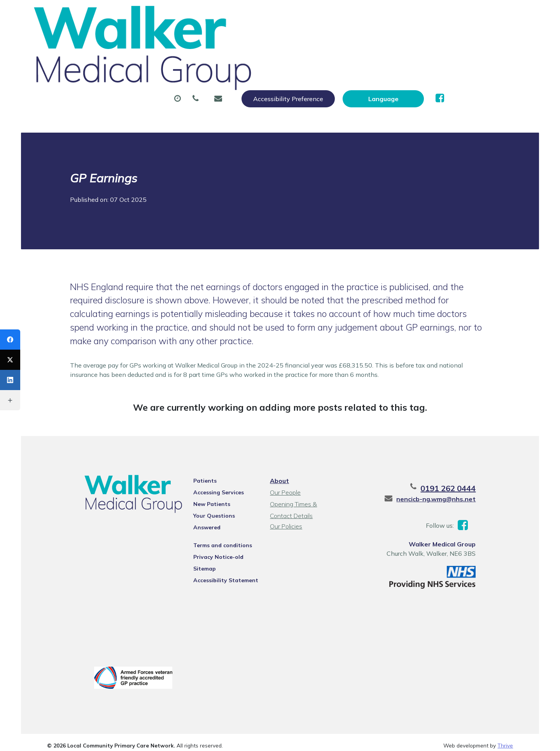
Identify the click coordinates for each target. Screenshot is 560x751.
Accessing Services (208, 445)
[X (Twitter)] (10, 360)
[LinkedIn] (10, 380)
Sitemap (194, 511)
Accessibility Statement (215, 523)
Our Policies (285, 479)
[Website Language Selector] (465, 14)
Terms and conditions (212, 488)
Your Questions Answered (218, 469)
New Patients (448, 39)
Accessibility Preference (370, 14)
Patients (194, 434)
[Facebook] (10, 340)
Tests (394, 39)
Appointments (203, 39)
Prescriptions (270, 39)
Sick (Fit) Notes (338, 39)
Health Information (162, 66)
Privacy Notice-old (208, 500)
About (143, 39)
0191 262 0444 (472, 441)
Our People (284, 445)
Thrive (505, 702)
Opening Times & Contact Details (304, 458)
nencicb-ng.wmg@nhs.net (460, 452)
